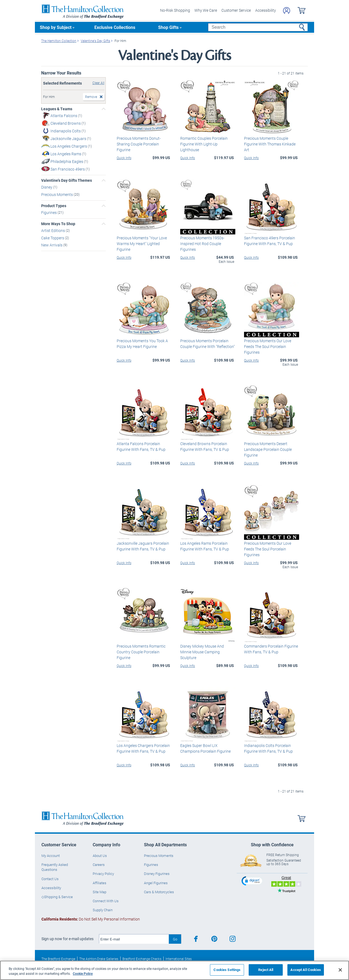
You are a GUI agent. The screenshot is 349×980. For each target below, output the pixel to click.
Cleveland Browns (66, 123)
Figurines (49, 212)
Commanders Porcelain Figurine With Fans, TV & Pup (271, 649)
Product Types (54, 206)
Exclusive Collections (115, 27)
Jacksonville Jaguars (69, 138)
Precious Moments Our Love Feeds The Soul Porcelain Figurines (268, 346)
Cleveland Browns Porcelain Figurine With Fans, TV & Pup (205, 446)
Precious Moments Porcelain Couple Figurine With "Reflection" (207, 344)
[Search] (258, 27)
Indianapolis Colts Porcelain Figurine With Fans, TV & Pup (268, 748)
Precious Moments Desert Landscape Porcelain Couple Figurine (268, 449)
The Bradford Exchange (58, 959)
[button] (252, 881)
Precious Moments (57, 194)
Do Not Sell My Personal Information (91, 919)
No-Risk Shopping (175, 10)
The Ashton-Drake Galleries (99, 959)
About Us (100, 856)
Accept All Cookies (306, 970)
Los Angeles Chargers (69, 146)
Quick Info (124, 158)
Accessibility (266, 10)
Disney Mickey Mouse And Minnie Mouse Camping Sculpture (202, 652)
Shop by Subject (56, 27)
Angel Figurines (156, 883)
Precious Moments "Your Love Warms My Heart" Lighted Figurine (142, 244)
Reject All (266, 970)
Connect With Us (106, 901)
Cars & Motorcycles (159, 892)
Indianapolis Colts (66, 131)
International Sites (179, 959)
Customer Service (236, 10)
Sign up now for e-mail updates (67, 939)
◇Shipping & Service (57, 897)
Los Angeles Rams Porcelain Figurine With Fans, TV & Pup (205, 546)
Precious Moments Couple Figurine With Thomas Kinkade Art (270, 144)
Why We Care (206, 10)
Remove (91, 97)
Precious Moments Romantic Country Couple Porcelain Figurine (141, 652)
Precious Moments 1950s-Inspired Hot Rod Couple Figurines (202, 244)
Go (175, 939)
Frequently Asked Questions (55, 867)
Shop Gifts (168, 27)
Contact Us (50, 879)
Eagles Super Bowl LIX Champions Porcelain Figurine (205, 748)
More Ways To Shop (58, 224)
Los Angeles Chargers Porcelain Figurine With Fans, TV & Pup (143, 748)
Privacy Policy (103, 874)
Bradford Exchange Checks (142, 959)
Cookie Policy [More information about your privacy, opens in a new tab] (83, 973)
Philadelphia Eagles (67, 161)
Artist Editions (53, 230)
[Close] (340, 970)
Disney (47, 187)
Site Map (100, 892)
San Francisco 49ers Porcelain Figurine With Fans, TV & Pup (270, 241)
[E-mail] (134, 939)
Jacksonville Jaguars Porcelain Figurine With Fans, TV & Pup (143, 546)
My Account (51, 856)
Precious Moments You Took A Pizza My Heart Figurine (142, 344)
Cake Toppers (53, 238)
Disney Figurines (157, 874)
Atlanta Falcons (64, 116)
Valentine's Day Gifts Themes (67, 180)
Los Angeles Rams (66, 154)
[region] (174, 970)
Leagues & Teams (57, 109)
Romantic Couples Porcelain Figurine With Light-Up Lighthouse (204, 144)
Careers (99, 865)
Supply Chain (103, 910)
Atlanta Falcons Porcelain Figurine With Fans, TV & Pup (141, 446)
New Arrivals (52, 245)
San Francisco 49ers (68, 169)
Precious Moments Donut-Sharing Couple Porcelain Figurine (139, 144)
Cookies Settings (227, 970)
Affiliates (100, 883)
